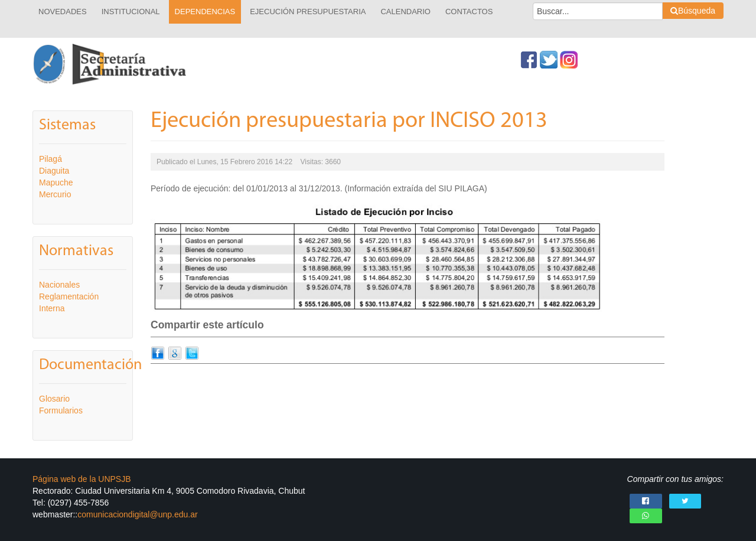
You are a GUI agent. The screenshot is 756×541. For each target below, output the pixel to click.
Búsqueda (693, 11)
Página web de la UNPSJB (82, 479)
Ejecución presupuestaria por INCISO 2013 (349, 121)
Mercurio (55, 194)
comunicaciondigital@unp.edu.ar (137, 514)
